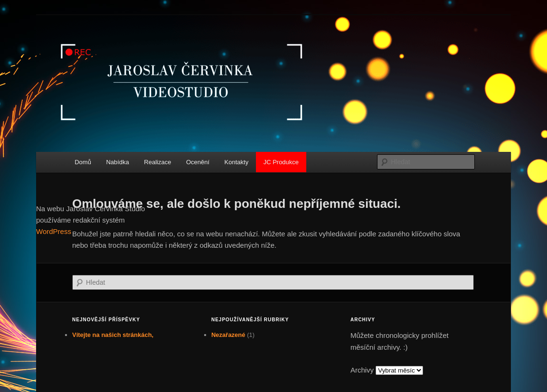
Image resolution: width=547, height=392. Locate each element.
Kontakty (237, 162)
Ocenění (198, 162)
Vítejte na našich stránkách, (113, 335)
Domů (83, 162)
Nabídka (117, 162)
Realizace (157, 162)
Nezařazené (228, 335)
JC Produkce (281, 162)
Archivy (362, 370)
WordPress (54, 231)
